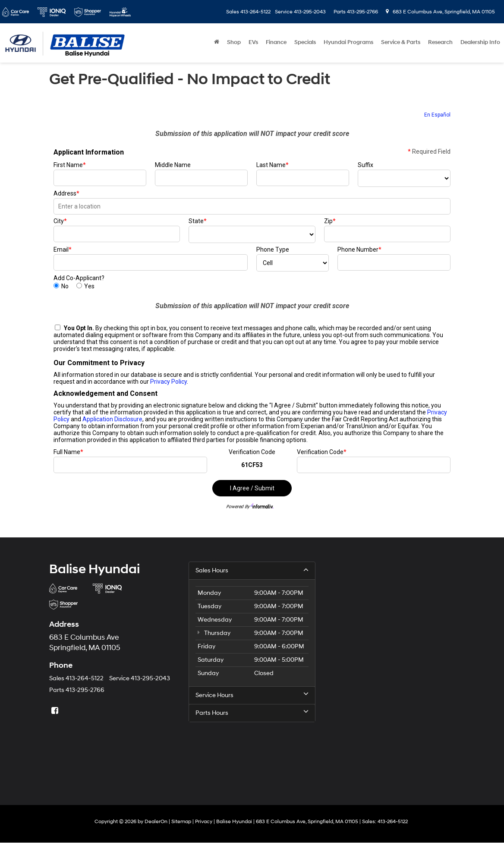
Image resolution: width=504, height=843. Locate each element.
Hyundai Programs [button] (348, 42)
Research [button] (440, 42)
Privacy (204, 822)
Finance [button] (276, 42)
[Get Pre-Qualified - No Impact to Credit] (252, 314)
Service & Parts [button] (401, 42)
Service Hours (252, 695)
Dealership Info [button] (480, 42)
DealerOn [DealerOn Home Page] (156, 822)
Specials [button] (305, 42)
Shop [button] (234, 42)
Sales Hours (252, 570)
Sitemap (181, 822)
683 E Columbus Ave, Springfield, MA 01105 (440, 12)
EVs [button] (253, 42)
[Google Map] (392, 670)
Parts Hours (252, 713)
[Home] (217, 42)
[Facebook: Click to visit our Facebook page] (56, 711)
